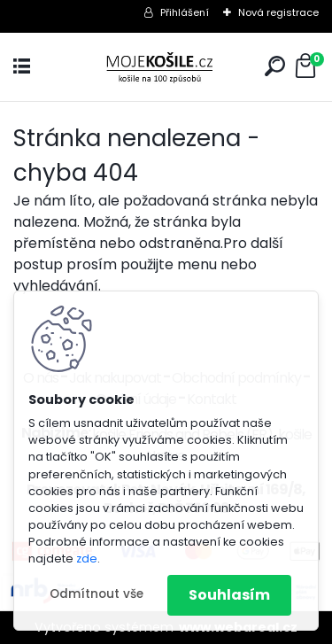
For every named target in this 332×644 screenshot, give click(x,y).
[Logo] (166, 67)
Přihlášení (185, 12)
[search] (275, 66)
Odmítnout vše (97, 594)
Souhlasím (229, 595)
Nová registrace (278, 12)
